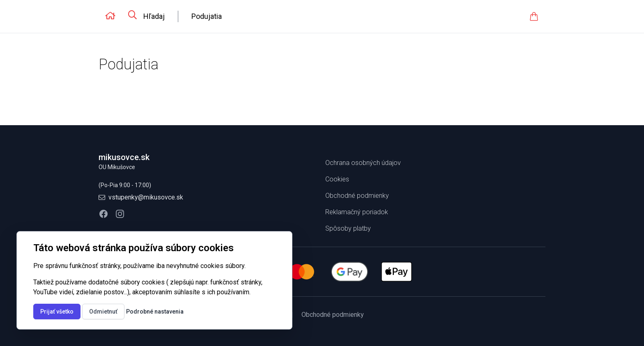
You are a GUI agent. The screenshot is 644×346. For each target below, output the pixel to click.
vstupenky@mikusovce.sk (146, 197)
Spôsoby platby (348, 228)
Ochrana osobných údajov (363, 163)
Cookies (337, 179)
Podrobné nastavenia (155, 312)
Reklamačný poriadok (357, 212)
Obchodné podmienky (357, 196)
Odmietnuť (103, 312)
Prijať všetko (57, 312)
